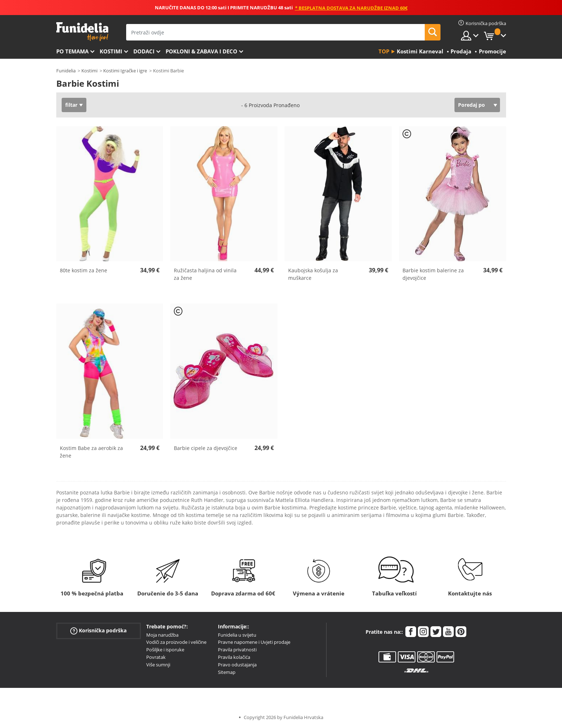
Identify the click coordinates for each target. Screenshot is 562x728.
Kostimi (111, 51)
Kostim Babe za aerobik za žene (91, 452)
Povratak (156, 657)
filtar (71, 105)
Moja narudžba (162, 635)
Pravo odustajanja (237, 665)
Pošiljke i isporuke (165, 650)
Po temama (72, 51)
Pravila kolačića (234, 657)
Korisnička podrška (98, 630)
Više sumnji (158, 665)
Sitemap (227, 672)
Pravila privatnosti (237, 650)
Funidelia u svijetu (237, 635)
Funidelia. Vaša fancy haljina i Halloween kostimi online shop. (82, 32)
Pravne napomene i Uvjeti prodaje (254, 642)
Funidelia (66, 71)
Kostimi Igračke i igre (125, 71)
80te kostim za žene (84, 270)
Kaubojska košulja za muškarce (313, 274)
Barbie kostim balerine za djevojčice (433, 274)
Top (384, 51)
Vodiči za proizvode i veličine (176, 642)
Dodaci (144, 51)
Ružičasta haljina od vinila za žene (205, 274)
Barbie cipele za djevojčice (206, 448)
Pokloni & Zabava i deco (201, 51)
